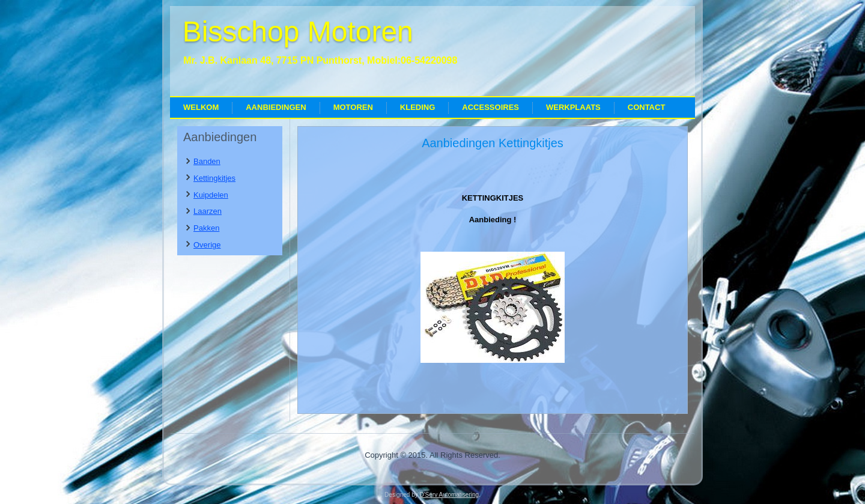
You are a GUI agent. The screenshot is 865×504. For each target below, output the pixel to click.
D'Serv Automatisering (449, 495)
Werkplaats (573, 107)
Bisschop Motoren (298, 32)
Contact (647, 107)
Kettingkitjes (214, 178)
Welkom (201, 107)
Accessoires (490, 107)
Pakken (206, 228)
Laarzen (208, 211)
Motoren (353, 107)
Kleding (418, 107)
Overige (207, 245)
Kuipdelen (211, 195)
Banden (207, 161)
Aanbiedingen (276, 107)
